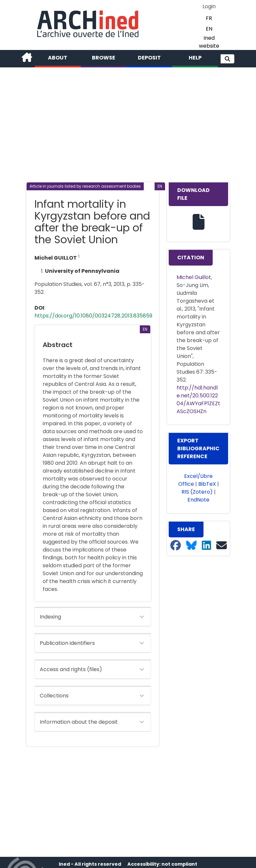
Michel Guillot (194, 277)
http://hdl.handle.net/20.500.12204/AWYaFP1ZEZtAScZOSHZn (198, 399)
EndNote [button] (198, 500)
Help (195, 58)
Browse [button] (104, 58)
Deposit (149, 58)
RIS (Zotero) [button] (197, 492)
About (58, 58)
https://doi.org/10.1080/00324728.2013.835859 (93, 316)
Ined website (209, 42)
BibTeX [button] (207, 484)
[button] (227, 59)
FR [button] (209, 18)
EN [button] (209, 29)
